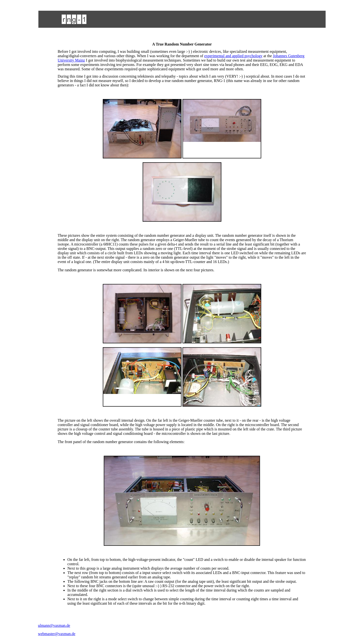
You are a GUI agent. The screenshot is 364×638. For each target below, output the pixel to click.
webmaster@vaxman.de (57, 634)
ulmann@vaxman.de (54, 625)
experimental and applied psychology (233, 56)
